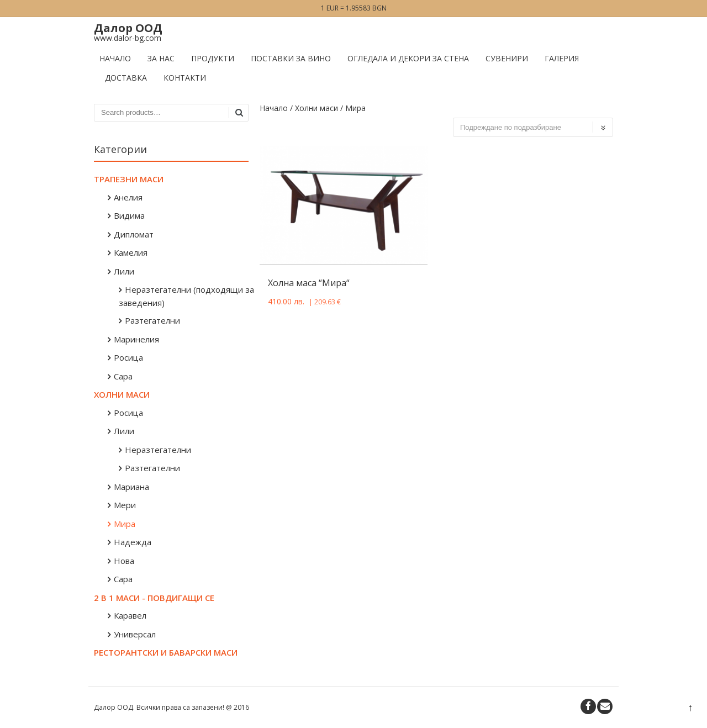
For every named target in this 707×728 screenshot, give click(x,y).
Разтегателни (152, 320)
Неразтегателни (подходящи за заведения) (186, 296)
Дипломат (134, 234)
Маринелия (136, 339)
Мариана (131, 487)
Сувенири (507, 58)
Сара (123, 376)
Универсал (135, 634)
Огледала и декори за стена (408, 58)
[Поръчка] (533, 127)
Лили (124, 271)
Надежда (133, 542)
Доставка (126, 78)
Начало (115, 58)
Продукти (213, 58)
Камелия (131, 252)
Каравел (130, 615)
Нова (124, 561)
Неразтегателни (158, 450)
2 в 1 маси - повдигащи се (154, 598)
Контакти (185, 78)
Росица (128, 357)
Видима (129, 215)
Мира (125, 524)
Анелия (128, 197)
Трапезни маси (129, 179)
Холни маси (316, 108)
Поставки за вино (291, 58)
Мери (125, 505)
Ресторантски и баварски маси (166, 652)
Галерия (562, 58)
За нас (161, 58)
